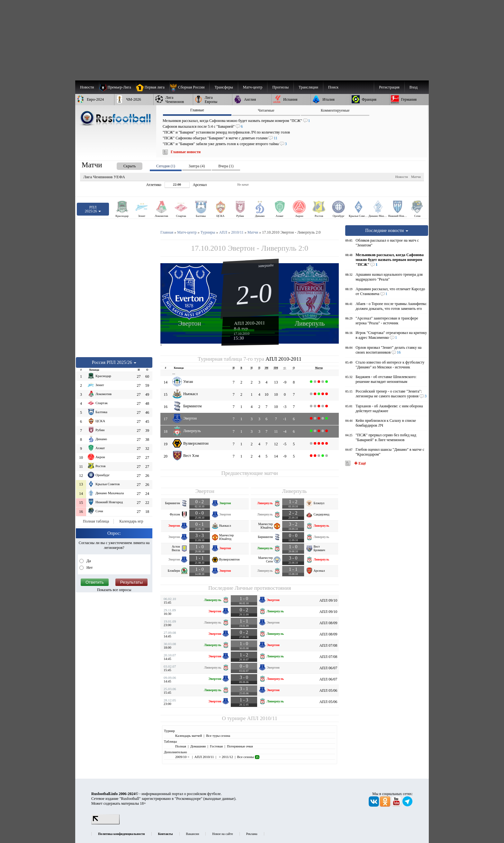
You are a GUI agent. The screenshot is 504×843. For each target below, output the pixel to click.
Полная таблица (96, 521)
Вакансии (193, 834)
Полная (181, 746)
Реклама (252, 834)
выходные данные (220, 799)
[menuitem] (189, 87)
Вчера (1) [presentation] (226, 166)
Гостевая (216, 746)
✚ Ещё (360, 463)
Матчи (416, 177)
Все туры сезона (218, 736)
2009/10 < (183, 757)
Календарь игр (131, 521)
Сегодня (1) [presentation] (166, 166)
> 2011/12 (225, 757)
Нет (89, 568)
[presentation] (123, 165)
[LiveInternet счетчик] (105, 823)
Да (88, 561)
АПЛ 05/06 (328, 690)
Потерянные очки (240, 746)
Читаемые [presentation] (266, 110)
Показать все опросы (114, 590)
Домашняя (198, 746)
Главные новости (186, 152)
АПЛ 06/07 (328, 668)
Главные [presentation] (197, 110)
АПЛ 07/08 (328, 645)
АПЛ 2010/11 (262, 718)
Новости (402, 177)
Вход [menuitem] (414, 87)
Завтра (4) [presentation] (197, 166)
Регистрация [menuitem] (389, 87)
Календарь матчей (189, 736)
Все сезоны (248, 757)
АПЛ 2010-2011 (250, 323)
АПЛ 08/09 (328, 623)
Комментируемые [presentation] (335, 110)
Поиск (333, 87)
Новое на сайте (222, 834)
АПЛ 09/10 (328, 600)
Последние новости (387, 230)
